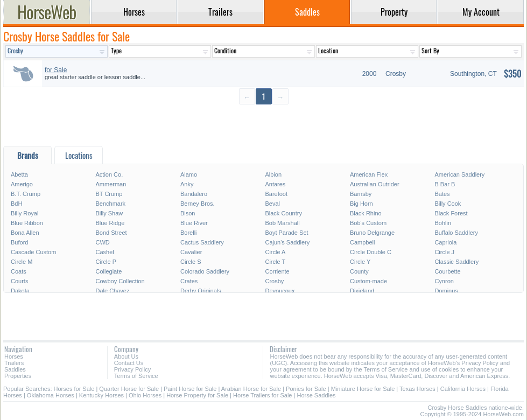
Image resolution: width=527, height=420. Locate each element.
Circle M (22, 262)
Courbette (447, 271)
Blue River (194, 223)
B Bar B (445, 184)
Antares (275, 184)
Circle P (106, 262)
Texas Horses (417, 389)
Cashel (104, 252)
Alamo (189, 174)
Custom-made (368, 281)
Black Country (283, 213)
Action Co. (109, 174)
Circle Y (360, 262)
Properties (18, 376)
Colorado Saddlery (205, 271)
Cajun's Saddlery (287, 242)
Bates (442, 194)
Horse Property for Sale (197, 395)
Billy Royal (24, 213)
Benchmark (110, 204)
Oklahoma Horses (51, 395)
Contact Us (129, 363)
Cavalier (191, 252)
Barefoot (276, 194)
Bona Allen (25, 233)
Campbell (362, 242)
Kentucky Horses (101, 395)
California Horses (463, 389)
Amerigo (22, 184)
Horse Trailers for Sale (262, 395)
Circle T (275, 262)
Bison (188, 213)
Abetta (19, 174)
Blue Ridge (110, 223)
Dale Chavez (112, 291)
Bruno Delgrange (372, 233)
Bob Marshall (282, 223)
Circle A (275, 252)
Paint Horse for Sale (190, 389)
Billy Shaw (109, 213)
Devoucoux (280, 291)
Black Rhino (366, 213)
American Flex (369, 174)
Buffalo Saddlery (456, 233)
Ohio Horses (145, 395)
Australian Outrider (375, 184)
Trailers (14, 363)
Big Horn (361, 204)
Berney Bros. (198, 204)
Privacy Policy (132, 369)
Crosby (274, 281)
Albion (273, 174)
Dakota (20, 291)
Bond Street (111, 233)
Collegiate (108, 271)
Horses (14, 356)
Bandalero (194, 194)
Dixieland (362, 291)
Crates (189, 281)
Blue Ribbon (27, 223)
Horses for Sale (74, 389)
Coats (19, 271)
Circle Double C (371, 252)
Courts (19, 281)
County (359, 271)
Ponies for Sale (306, 389)
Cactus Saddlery (202, 242)
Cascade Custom (33, 252)
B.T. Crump (26, 194)
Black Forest (451, 213)
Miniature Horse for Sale (363, 389)
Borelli (189, 233)
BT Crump (109, 194)
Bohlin (443, 223)
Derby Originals (201, 291)
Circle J (444, 252)
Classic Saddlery (456, 262)
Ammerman (111, 184)
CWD (102, 242)
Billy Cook (448, 204)
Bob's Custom (368, 223)
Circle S (191, 262)
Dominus (446, 291)
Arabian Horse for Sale (251, 389)
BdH (16, 204)
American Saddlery (459, 174)
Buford (19, 242)
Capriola (445, 242)
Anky (187, 184)
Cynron (444, 281)
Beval (272, 204)
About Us (126, 356)
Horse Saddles (316, 395)
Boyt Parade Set (286, 233)
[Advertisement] (263, 125)
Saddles (15, 369)
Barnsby (361, 194)
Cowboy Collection (120, 281)
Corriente (277, 271)
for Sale (56, 70)
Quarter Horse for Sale (129, 389)
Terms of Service (136, 376)
